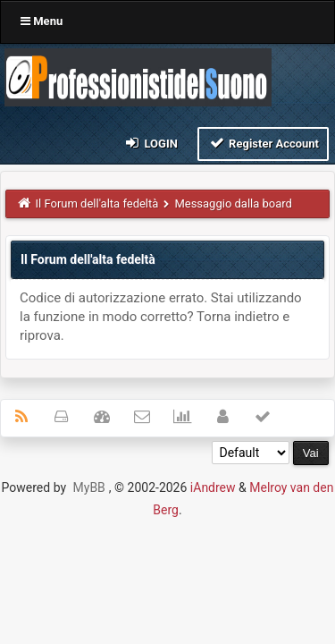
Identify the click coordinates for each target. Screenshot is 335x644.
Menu (42, 21)
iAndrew (213, 487)
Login (151, 143)
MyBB (89, 487)
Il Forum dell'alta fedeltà (97, 203)
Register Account (263, 143)
